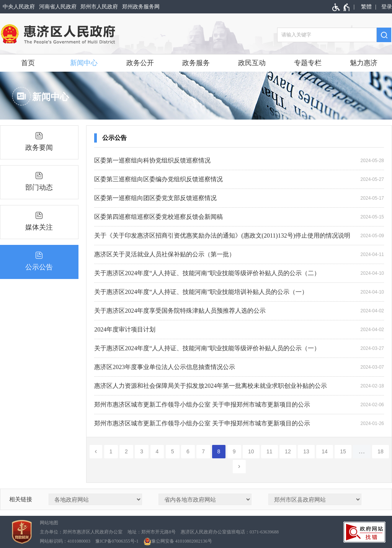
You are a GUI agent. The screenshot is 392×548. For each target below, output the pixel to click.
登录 (387, 7)
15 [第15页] (343, 451)
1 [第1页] (111, 451)
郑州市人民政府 (99, 7)
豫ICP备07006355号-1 (117, 541)
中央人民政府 (19, 7)
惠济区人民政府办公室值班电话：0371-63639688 (230, 532)
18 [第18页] (381, 451)
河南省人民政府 (58, 7)
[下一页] (239, 467)
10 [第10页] (251, 451)
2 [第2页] (126, 451)
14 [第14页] (325, 451)
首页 (28, 63)
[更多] (362, 452)
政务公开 (140, 63)
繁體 (366, 7)
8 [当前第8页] (219, 451)
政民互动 (252, 63)
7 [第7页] (203, 451)
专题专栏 (308, 63)
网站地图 (49, 523)
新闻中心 (84, 63)
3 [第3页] (142, 451)
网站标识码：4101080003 (65, 541)
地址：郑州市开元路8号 (152, 532)
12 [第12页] (288, 451)
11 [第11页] (269, 451)
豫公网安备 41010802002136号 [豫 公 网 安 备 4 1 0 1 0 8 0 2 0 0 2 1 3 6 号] (178, 541)
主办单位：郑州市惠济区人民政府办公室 (81, 532)
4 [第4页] (157, 451)
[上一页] (96, 452)
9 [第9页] (234, 451)
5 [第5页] (173, 451)
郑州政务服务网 (141, 7)
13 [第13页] (306, 451)
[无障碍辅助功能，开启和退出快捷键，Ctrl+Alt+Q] (341, 7)
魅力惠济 (364, 63)
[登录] (385, 7)
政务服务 (196, 63)
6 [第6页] (188, 451)
